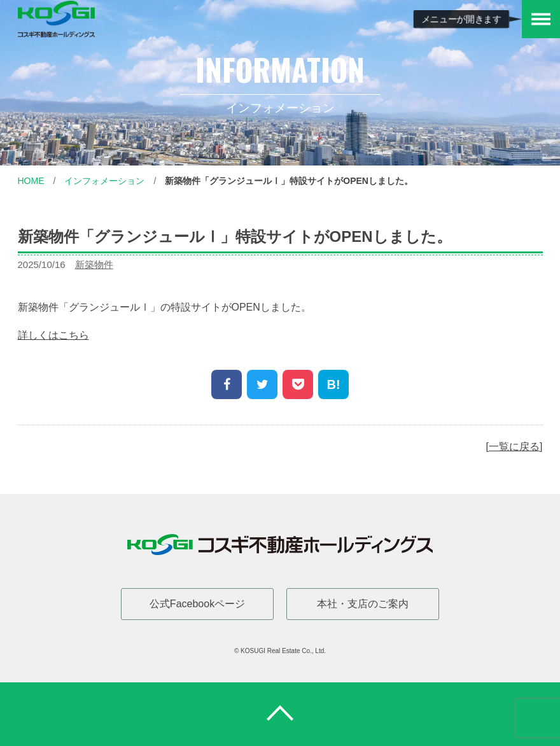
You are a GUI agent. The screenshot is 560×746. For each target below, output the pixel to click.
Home (31, 181)
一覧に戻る (514, 447)
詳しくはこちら (53, 335)
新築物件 (94, 264)
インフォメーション (104, 181)
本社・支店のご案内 (363, 604)
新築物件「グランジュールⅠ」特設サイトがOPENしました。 (289, 181)
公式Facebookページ (197, 604)
